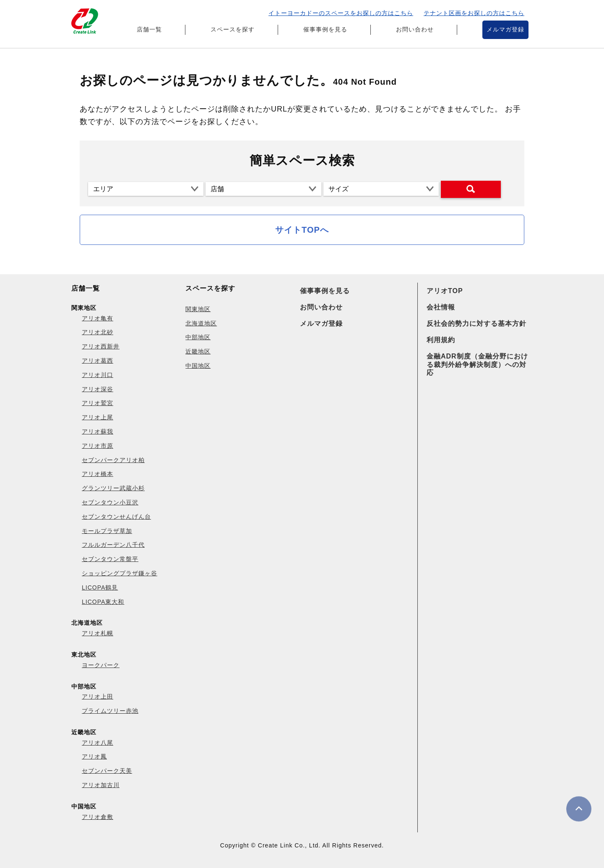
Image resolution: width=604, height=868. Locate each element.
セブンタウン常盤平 (110, 559)
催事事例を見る (325, 29)
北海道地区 (201, 323)
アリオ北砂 (98, 332)
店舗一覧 (149, 29)
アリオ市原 (98, 446)
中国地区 (198, 366)
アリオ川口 (98, 375)
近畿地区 (198, 351)
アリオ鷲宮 (98, 403)
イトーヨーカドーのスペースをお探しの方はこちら (341, 13)
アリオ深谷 (98, 389)
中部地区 (198, 337)
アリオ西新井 (101, 346)
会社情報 (441, 307)
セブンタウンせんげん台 (116, 517)
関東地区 (198, 309)
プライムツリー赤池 (110, 711)
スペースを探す (233, 29)
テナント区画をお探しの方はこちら (474, 13)
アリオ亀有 (98, 318)
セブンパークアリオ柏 (113, 460)
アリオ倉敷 (98, 817)
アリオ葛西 (98, 361)
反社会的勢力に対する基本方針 (476, 324)
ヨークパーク (101, 665)
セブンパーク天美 (107, 771)
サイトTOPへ (302, 230)
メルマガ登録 (505, 29)
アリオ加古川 (101, 785)
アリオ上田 (98, 696)
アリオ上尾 (98, 417)
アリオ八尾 (98, 743)
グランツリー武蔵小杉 (113, 488)
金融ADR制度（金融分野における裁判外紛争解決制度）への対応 (477, 364)
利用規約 (441, 340)
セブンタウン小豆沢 (110, 502)
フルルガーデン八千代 (113, 545)
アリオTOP (445, 291)
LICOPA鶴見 (100, 587)
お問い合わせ (415, 29)
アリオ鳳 (94, 756)
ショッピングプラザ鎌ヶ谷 (120, 573)
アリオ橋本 (98, 474)
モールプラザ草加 (107, 531)
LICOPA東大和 (103, 602)
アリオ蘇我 (98, 431)
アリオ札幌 (98, 633)
